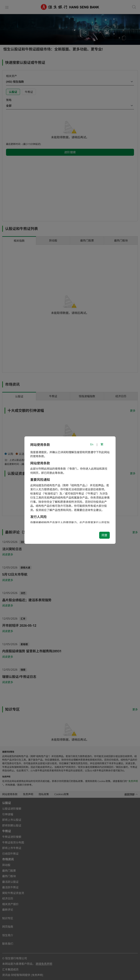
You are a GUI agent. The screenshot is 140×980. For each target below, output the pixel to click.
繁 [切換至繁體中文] (102, 444)
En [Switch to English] (92, 444)
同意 (104, 535)
